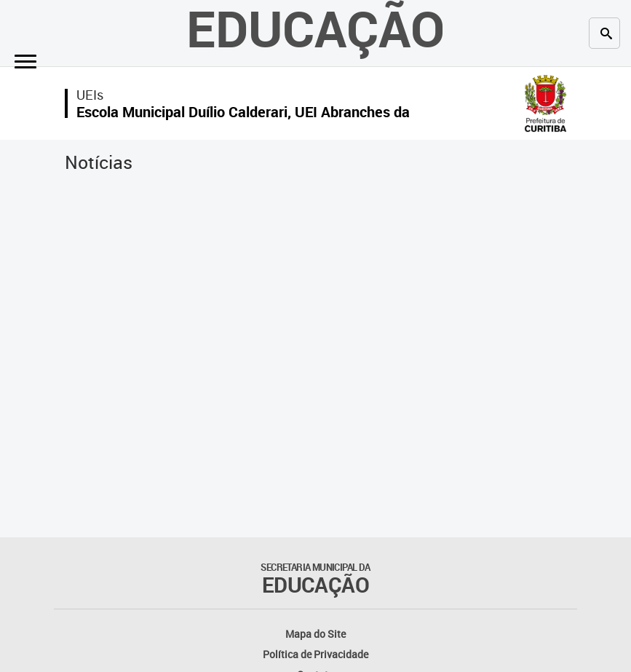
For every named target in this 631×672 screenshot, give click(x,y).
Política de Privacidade (315, 654)
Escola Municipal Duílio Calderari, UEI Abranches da (243, 112)
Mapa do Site (315, 634)
